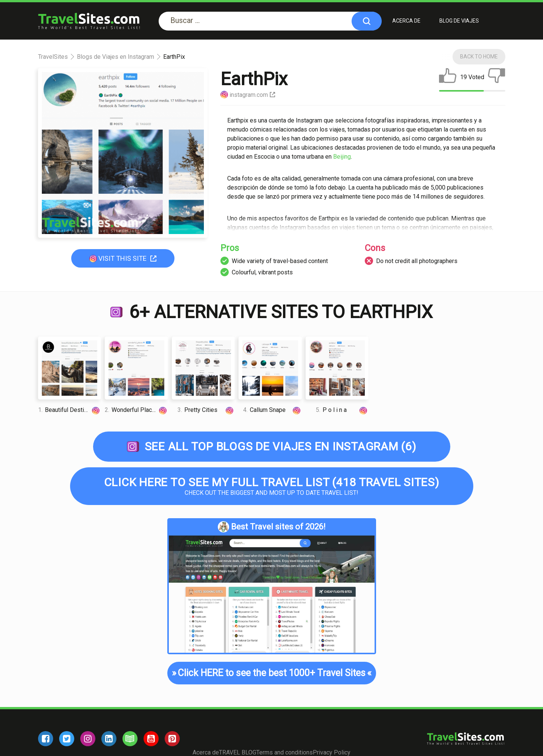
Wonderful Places (136, 410)
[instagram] (88, 739)
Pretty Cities (206, 410)
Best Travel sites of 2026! (272, 527)
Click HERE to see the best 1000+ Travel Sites (271, 673)
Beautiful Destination (70, 410)
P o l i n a (342, 410)
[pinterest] (172, 739)
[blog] (130, 739)
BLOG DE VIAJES (459, 21)
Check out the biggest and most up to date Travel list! (272, 486)
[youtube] (151, 739)
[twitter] (67, 739)
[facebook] (46, 739)
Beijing (342, 157)
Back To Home (479, 57)
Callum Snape (272, 410)
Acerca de (406, 21)
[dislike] (497, 77)
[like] (448, 77)
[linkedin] (109, 739)
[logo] (89, 21)
